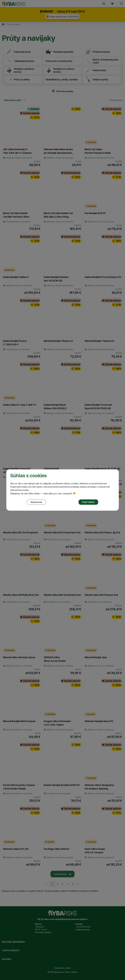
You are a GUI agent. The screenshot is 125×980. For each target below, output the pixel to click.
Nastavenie (36, 502)
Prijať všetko (88, 502)
